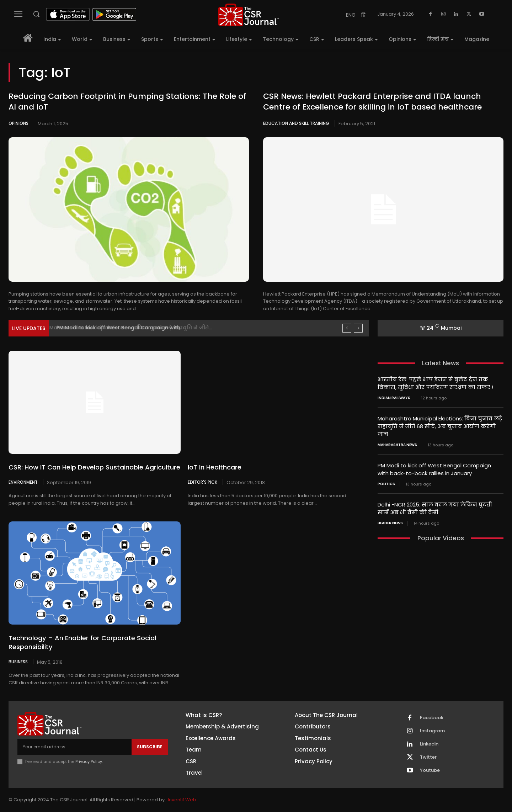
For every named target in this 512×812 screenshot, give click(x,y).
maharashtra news (397, 443)
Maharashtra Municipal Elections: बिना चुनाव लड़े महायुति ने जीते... (135, 328)
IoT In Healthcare (215, 467)
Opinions (18, 123)
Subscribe (150, 747)
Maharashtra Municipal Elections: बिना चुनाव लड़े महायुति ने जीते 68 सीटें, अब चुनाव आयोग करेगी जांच (440, 425)
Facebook (432, 718)
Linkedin (429, 744)
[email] (74, 747)
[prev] (347, 328)
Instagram (432, 731)
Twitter (428, 757)
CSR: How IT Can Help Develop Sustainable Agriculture (94, 467)
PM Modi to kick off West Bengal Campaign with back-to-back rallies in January (434, 467)
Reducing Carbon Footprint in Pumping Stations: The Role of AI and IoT (127, 102)
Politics (386, 482)
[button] (36, 14)
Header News (390, 520)
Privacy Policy (89, 761)
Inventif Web (182, 800)
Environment (23, 482)
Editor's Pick (202, 482)
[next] (358, 328)
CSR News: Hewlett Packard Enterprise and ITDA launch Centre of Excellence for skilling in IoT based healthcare (372, 102)
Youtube (430, 770)
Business (18, 662)
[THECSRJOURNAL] (249, 15)
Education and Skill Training (296, 123)
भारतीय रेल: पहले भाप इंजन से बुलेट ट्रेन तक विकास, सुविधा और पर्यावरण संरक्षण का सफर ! (435, 383)
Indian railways (394, 397)
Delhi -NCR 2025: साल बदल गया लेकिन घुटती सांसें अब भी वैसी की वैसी (435, 506)
